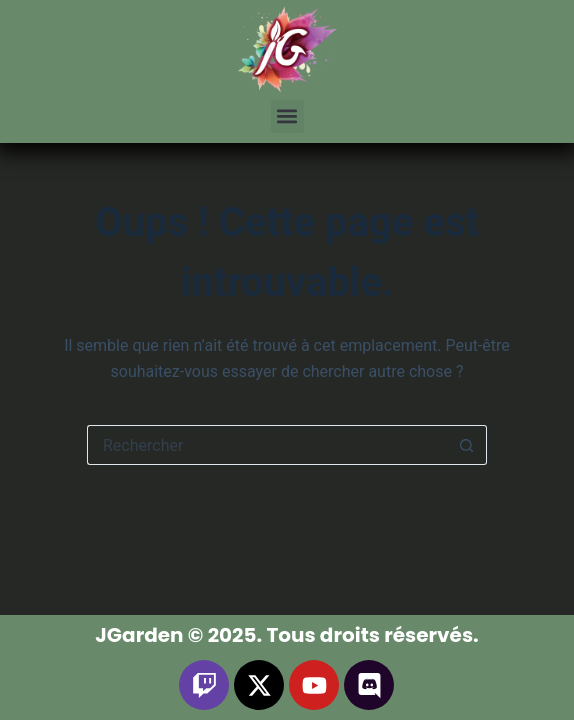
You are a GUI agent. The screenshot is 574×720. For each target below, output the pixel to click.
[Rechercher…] (267, 445)
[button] (287, 116)
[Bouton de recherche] (467, 445)
